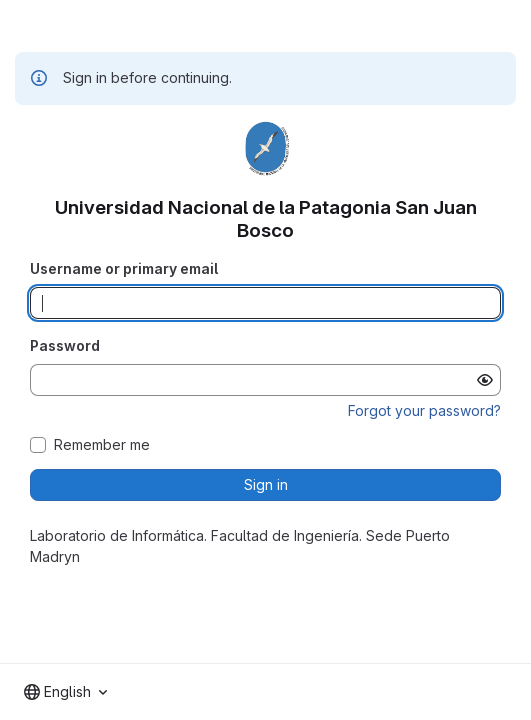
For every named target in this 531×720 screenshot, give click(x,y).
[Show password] (485, 380)
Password (65, 345)
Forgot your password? (424, 410)
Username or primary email (124, 268)
